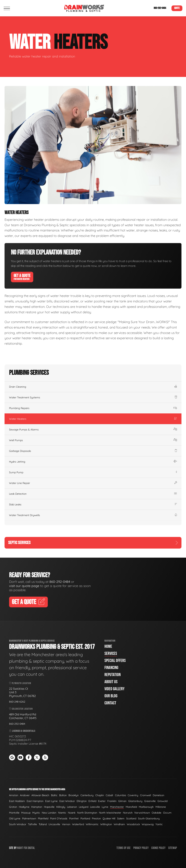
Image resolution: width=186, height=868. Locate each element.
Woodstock (133, 824)
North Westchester (110, 813)
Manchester (117, 807)
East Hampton (35, 801)
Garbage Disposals (93, 451)
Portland (85, 818)
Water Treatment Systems (93, 397)
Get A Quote (22, 277)
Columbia (120, 795)
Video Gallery (114, 689)
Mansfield (131, 807)
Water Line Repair (93, 483)
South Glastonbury (149, 818)
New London (49, 813)
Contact (110, 703)
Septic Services (93, 543)
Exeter (102, 801)
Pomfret (74, 818)
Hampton (37, 807)
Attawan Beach (40, 795)
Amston (14, 795)
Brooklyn (74, 795)
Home (108, 646)
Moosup (26, 813)
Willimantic (92, 824)
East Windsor (67, 801)
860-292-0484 (160, 8)
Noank (72, 813)
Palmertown (29, 818)
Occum (167, 813)
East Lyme (51, 801)
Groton (13, 807)
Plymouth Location (20, 683)
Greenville (150, 801)
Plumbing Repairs (93, 408)
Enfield (92, 801)
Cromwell (145, 795)
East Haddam (17, 801)
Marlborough (146, 807)
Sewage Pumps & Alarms (93, 430)
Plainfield (43, 818)
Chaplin (100, 795)
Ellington (82, 801)
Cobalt (109, 795)
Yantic (159, 824)
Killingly (61, 807)
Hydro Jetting (93, 462)
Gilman (122, 801)
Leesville (95, 807)
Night (20, 848)
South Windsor (18, 824)
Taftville (32, 824)
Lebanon (72, 807)
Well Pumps (93, 440)
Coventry (133, 795)
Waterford (78, 824)
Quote (177, 8)
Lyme (105, 807)
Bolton (63, 795)
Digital (31, 848)
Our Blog (111, 696)
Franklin (112, 801)
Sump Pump (93, 472)
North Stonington (87, 813)
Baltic (54, 795)
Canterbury (87, 795)
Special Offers (115, 661)
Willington (106, 824)
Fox (25, 848)
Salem (121, 818)
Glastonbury (135, 801)
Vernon (66, 824)
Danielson (158, 795)
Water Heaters (93, 419)
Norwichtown (142, 813)
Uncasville (54, 824)
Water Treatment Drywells (93, 515)
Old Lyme (15, 818)
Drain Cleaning (93, 387)
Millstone (161, 807)
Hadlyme (24, 807)
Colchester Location (21, 709)
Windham (119, 824)
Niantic (62, 813)
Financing (111, 668)
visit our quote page (24, 586)
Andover (25, 795)
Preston (96, 818)
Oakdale (156, 813)
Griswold (162, 801)
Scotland (131, 818)
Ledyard (84, 807)
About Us (111, 682)
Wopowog (148, 824)
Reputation (113, 675)
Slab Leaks (93, 504)
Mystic (36, 813)
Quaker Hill (109, 818)
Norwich (128, 813)
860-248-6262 (17, 702)
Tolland (43, 824)
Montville (14, 813)
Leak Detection (93, 494)
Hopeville (49, 807)
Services (111, 653)
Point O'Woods (59, 818)
